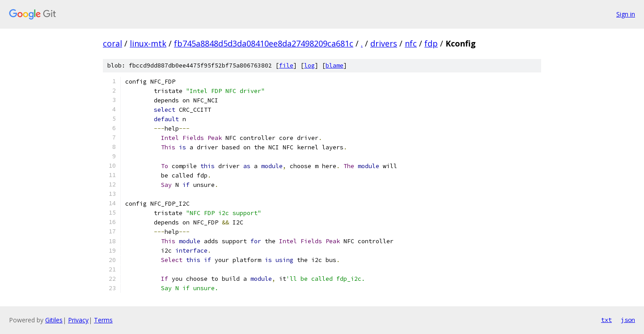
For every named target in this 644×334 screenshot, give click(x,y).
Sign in (626, 14)
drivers (384, 43)
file (286, 66)
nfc (411, 43)
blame (335, 66)
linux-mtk (148, 43)
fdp (431, 43)
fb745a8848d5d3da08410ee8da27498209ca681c (264, 43)
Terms (103, 320)
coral (112, 43)
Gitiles (54, 320)
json (628, 320)
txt (606, 320)
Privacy (78, 320)
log (309, 66)
